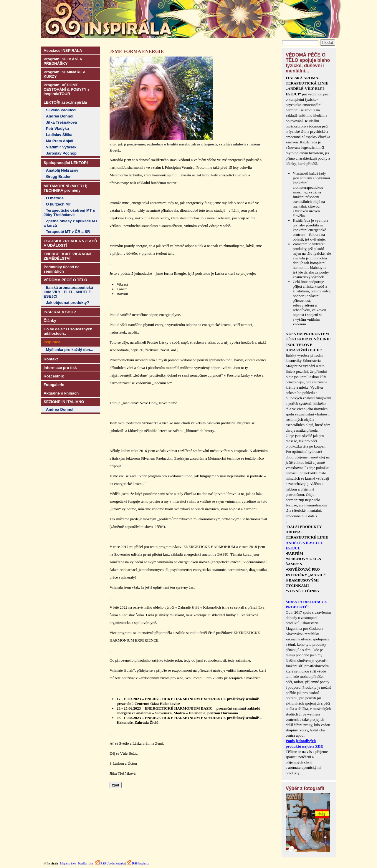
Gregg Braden (59, 177)
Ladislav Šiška (59, 135)
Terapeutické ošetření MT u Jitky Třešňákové (69, 213)
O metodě (55, 198)
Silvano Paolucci (61, 110)
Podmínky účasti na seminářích (62, 269)
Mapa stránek (68, 863)
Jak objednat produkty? (68, 303)
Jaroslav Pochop (61, 153)
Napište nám (85, 863)
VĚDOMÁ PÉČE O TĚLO (65, 280)
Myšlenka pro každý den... (70, 350)
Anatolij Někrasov (62, 170)
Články (50, 320)
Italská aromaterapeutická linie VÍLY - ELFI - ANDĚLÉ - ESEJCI (68, 292)
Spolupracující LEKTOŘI (66, 163)
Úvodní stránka (113, 863)
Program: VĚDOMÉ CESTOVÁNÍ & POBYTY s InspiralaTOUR (67, 89)
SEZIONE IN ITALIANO (64, 402)
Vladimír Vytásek (61, 147)
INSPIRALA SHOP (60, 312)
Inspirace (141, 863)
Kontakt (51, 359)
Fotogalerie (54, 385)
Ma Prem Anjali (60, 141)
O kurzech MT (58, 204)
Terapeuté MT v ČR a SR (68, 232)
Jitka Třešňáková (62, 122)
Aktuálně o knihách (61, 393)
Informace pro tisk (60, 368)
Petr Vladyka (57, 129)
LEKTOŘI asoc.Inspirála (65, 102)
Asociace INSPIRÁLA (63, 50)
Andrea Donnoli (60, 116)
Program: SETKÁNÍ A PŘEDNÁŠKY (63, 61)
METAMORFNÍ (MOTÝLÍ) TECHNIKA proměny (66, 188)
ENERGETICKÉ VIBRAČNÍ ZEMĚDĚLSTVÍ (67, 256)
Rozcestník (54, 376)
